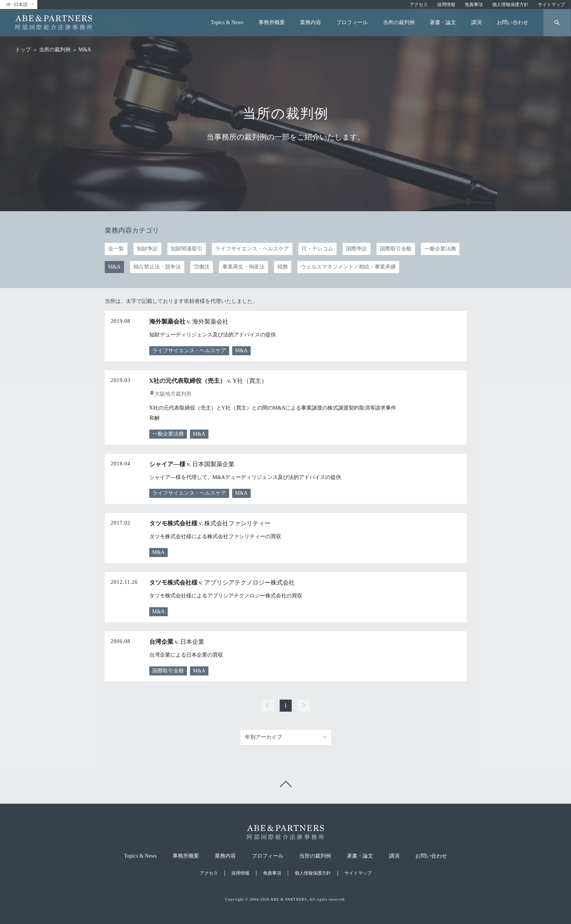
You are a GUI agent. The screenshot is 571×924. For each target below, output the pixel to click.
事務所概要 (272, 22)
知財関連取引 (187, 249)
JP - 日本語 (20, 5)
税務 (283, 267)
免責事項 (474, 5)
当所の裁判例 (399, 22)
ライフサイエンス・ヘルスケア (252, 249)
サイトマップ (551, 5)
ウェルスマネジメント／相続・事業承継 (348, 267)
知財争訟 (147, 249)
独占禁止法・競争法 (157, 267)
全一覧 (116, 249)
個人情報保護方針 (510, 5)
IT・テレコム (318, 249)
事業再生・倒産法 (243, 267)
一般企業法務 (440, 249)
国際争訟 (357, 249)
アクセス (419, 5)
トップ (23, 50)
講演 (476, 22)
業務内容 (311, 22)
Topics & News (227, 22)
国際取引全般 (396, 249)
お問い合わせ (513, 22)
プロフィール (352, 22)
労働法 (202, 267)
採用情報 (446, 5)
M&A (114, 267)
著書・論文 (443, 22)
